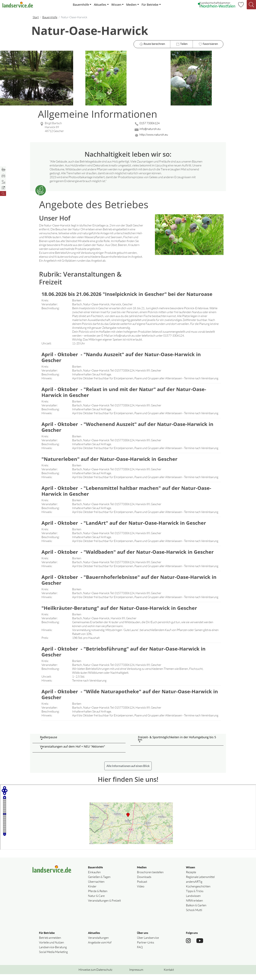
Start (36, 17)
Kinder (92, 892)
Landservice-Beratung (53, 953)
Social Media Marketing (53, 958)
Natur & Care (96, 902)
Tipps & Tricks (195, 897)
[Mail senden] (179, 130)
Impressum (136, 975)
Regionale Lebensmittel (200, 883)
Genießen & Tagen (99, 883)
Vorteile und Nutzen (52, 948)
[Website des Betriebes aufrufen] (179, 135)
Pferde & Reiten (98, 897)
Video (141, 892)
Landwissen (193, 902)
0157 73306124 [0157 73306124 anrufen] (149, 123)
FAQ (140, 953)
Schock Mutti (194, 916)
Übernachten (96, 887)
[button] (81, 744)
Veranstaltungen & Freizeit (104, 906)
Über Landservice (148, 943)
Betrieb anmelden (50, 943)
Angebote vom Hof (100, 948)
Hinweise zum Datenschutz (95, 975)
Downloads (144, 883)
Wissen (116, 5)
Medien (131, 5)
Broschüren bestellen (150, 878)
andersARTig (194, 887)
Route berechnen (152, 44)
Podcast (142, 887)
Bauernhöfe (81, 5)
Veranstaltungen (98, 943)
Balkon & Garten (196, 911)
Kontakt (169, 975)
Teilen (181, 44)
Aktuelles (100, 5)
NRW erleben (194, 906)
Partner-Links (146, 948)
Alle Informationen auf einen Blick (128, 772)
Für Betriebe (150, 5)
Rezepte (191, 878)
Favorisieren (208, 44)
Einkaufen (94, 878)
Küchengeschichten (198, 892)
